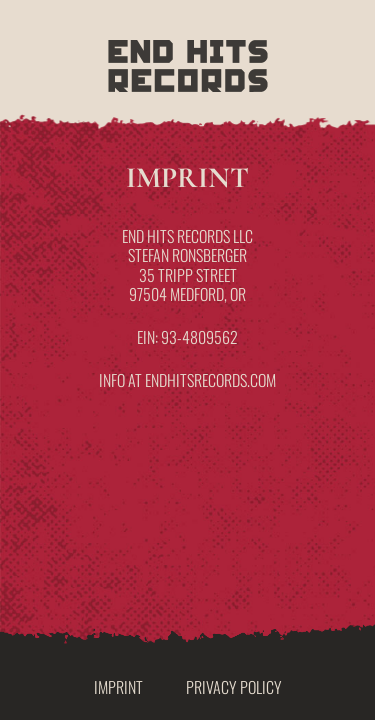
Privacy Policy (234, 687)
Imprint (118, 687)
